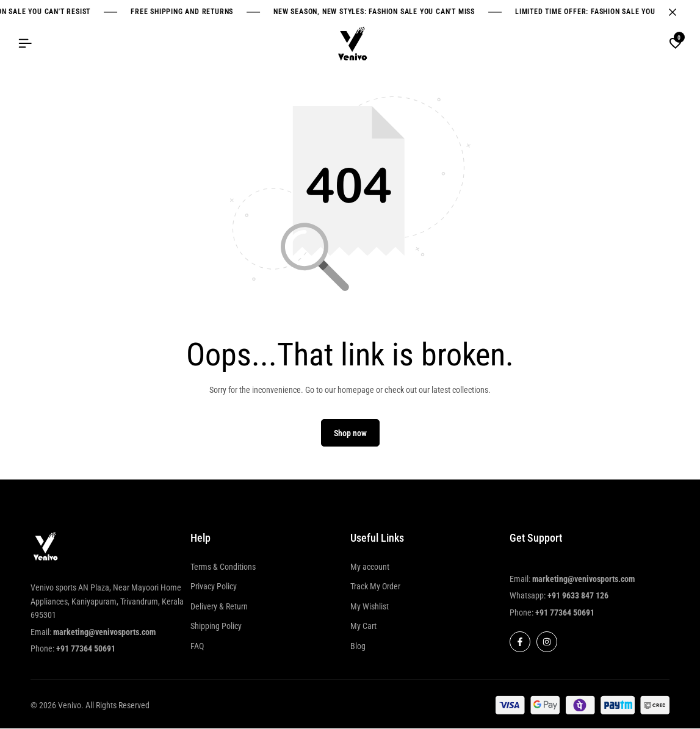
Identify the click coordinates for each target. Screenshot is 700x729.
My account (370, 567)
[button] (676, 44)
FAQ (197, 646)
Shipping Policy (216, 627)
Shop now (350, 434)
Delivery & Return (219, 606)
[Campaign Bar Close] (678, 12)
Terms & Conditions (223, 567)
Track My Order (375, 587)
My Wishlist (370, 606)
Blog (358, 646)
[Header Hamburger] (25, 44)
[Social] (520, 642)
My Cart (363, 627)
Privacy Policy (214, 587)
